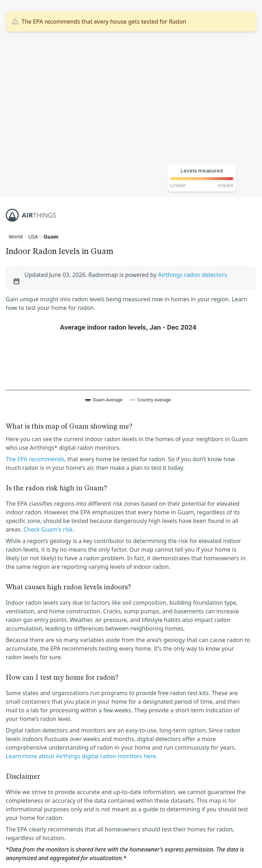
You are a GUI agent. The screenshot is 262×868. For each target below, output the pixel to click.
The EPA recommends (35, 459)
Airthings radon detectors (192, 275)
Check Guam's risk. (49, 529)
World (16, 237)
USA (33, 237)
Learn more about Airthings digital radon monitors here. (82, 756)
